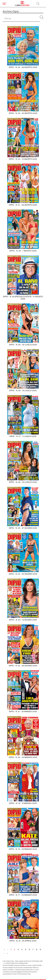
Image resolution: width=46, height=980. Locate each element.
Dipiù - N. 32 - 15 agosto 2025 (23, 159)
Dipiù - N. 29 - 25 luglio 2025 (23, 345)
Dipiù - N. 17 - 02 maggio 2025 (23, 895)
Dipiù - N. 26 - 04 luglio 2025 (23, 482)
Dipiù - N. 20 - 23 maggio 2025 (23, 757)
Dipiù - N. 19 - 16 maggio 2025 (23, 803)
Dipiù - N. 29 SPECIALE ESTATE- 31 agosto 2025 (23, 298)
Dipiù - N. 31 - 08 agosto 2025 (23, 205)
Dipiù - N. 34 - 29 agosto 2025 (23, 67)
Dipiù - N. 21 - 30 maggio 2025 (23, 711)
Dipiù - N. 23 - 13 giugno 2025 (23, 620)
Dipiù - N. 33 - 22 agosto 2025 (23, 113)
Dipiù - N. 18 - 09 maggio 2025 (23, 849)
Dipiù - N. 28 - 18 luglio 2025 (23, 391)
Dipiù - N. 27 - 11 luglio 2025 (23, 436)
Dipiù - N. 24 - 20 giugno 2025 (23, 574)
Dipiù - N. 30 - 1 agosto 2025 (23, 251)
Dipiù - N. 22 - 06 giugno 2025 (23, 666)
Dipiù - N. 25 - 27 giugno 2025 (23, 528)
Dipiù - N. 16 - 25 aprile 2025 (23, 941)
